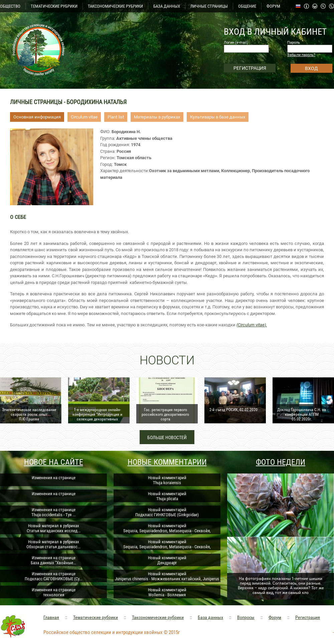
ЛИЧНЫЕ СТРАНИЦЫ (209, 6)
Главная (51, 617)
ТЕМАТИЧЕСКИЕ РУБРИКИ (54, 6)
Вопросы (246, 617)
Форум (275, 617)
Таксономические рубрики (158, 617)
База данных (210, 617)
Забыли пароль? (301, 55)
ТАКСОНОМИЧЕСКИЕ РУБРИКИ (115, 6)
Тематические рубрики (96, 617)
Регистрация (308, 617)
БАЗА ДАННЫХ (167, 6)
